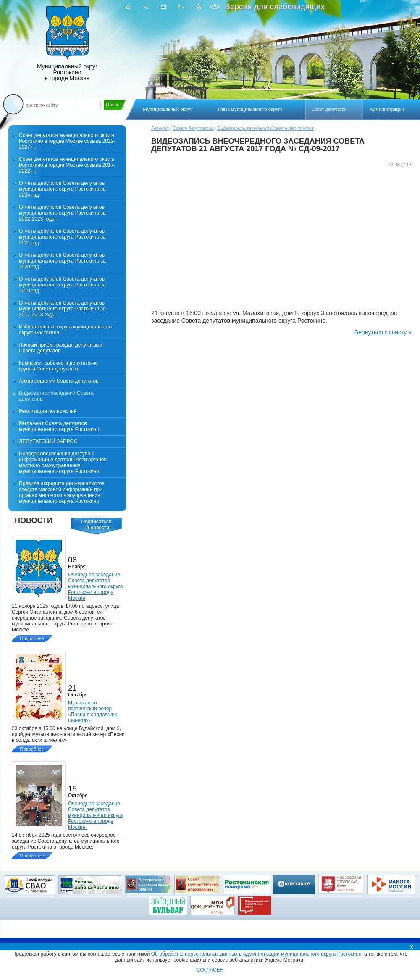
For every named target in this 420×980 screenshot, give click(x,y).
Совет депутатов (193, 128)
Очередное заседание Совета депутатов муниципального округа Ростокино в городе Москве (95, 586)
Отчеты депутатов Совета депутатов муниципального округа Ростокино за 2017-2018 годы (62, 309)
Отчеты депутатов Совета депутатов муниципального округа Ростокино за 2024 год (62, 189)
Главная (160, 128)
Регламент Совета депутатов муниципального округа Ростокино (59, 426)
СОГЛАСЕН (210, 970)
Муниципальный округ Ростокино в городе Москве (67, 44)
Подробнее (32, 638)
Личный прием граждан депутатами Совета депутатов (61, 348)
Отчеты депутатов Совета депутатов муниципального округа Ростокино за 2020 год (62, 261)
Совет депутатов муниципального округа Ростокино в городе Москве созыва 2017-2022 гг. (67, 165)
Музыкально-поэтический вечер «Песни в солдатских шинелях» (93, 712)
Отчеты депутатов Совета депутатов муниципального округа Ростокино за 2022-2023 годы (62, 213)
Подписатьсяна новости (97, 525)
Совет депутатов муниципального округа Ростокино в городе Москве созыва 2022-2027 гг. (67, 141)
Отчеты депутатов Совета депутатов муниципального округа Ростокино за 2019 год (62, 285)
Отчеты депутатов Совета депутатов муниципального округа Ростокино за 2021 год (62, 237)
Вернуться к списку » (383, 332)
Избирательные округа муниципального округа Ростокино (65, 330)
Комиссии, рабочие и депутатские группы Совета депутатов (58, 366)
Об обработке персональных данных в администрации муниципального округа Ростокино (256, 954)
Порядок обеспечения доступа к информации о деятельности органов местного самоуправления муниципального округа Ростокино (63, 462)
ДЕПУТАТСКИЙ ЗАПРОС (48, 441)
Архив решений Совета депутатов (59, 381)
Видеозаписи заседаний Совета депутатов (266, 128)
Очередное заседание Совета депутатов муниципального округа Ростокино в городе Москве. (95, 815)
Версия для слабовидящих (274, 7)
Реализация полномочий (48, 411)
